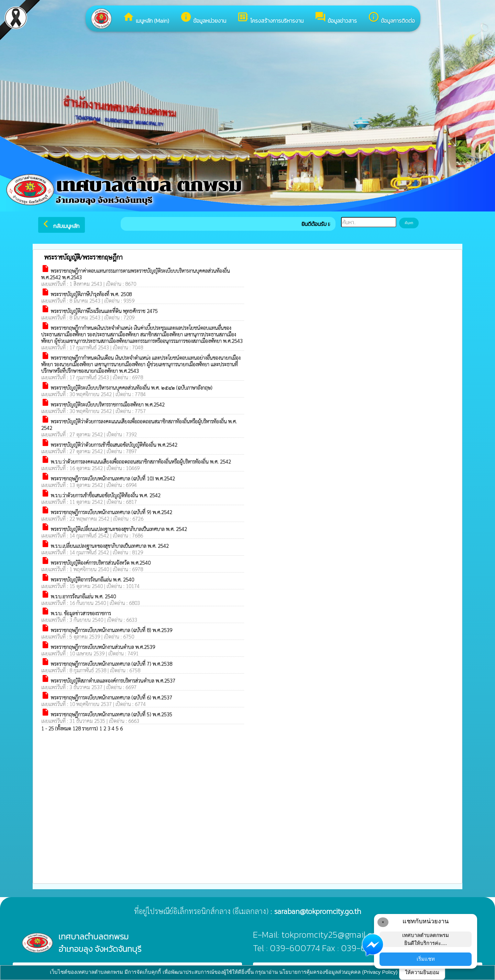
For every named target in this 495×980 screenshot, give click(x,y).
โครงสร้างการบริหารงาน (270, 18)
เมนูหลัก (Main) (146, 18)
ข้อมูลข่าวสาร (336, 18)
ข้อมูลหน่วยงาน (203, 18)
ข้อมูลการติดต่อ (391, 18)
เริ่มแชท (426, 959)
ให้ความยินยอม (422, 972)
